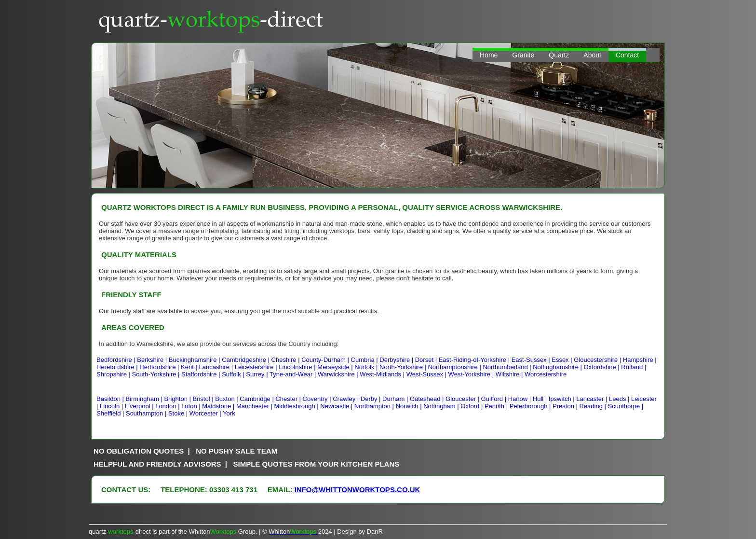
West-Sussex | (427, 374)
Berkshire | (153, 360)
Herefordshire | (118, 367)
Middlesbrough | (297, 406)
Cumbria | (365, 360)
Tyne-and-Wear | (294, 374)
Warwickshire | (339, 374)
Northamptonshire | (455, 367)
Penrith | (497, 406)
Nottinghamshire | (558, 367)
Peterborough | (531, 406)
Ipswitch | (563, 399)
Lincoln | (112, 406)
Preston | (566, 406)
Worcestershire (546, 374)
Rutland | (634, 367)
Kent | (190, 367)
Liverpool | (140, 406)
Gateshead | (428, 399)
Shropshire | (114, 374)
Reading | (594, 406)
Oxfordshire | (603, 367)
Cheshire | (287, 360)
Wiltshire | (510, 374)
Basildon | (111, 399)
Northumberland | (508, 367)
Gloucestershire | (598, 360)
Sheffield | (111, 413)
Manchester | (255, 406)
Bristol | (204, 399)
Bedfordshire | (117, 360)
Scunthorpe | (626, 406)
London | (168, 406)
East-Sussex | (532, 360)
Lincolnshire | (298, 367)
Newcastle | (337, 406)
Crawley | (347, 399)
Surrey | (258, 374)
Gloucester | (463, 399)
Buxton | (227, 399)
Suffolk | (234, 374)
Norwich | (410, 406)
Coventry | (318, 399)
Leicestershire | (257, 367)
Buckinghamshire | (195, 360)
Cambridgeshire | (246, 360)
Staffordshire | (202, 374)
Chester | (289, 399)
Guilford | (495, 399)
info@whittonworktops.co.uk (358, 490)
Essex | (563, 360)
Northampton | (375, 406)
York (229, 413)
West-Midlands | (383, 374)
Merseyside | (336, 367)
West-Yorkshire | (472, 374)
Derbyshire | (397, 360)
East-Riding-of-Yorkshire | (475, 360)
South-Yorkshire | (156, 374)
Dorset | (427, 360)
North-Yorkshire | (404, 367)
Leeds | (620, 399)
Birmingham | (145, 399)
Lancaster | (593, 399)
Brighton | (178, 399)
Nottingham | (442, 406)
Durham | (396, 399)
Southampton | (147, 413)
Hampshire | (640, 360)
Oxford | (472, 406)
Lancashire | (216, 367)
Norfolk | (367, 367)
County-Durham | (326, 360)
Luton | (192, 406)
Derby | (371, 399)
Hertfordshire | (160, 367)
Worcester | (206, 413)
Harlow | (520, 399)
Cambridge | (257, 399)
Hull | (541, 399)
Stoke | (179, 413)
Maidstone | (219, 406)
